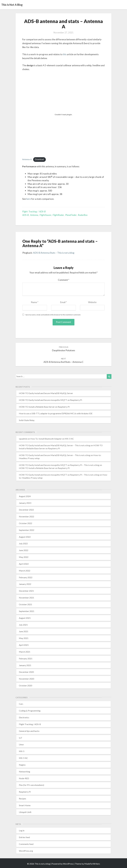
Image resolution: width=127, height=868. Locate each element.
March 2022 (25, 571)
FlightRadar (58, 215)
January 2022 (25, 584)
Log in (22, 830)
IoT (21, 738)
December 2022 (26, 510)
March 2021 (25, 652)
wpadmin (23, 439)
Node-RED (24, 778)
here (28, 199)
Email (63, 302)
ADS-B (25, 215)
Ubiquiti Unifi (25, 812)
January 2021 (25, 665)
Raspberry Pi (25, 792)
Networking (24, 772)
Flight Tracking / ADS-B (34, 211)
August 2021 (25, 618)
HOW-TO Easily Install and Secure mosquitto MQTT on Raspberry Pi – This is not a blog (59, 465)
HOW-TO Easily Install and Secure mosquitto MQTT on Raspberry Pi (50, 400)
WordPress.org (26, 851)
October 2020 (25, 685)
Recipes (22, 799)
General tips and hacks (29, 731)
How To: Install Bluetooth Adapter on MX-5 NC (52, 439)
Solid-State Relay (27, 420)
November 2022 (26, 516)
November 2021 (26, 598)
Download (39, 159)
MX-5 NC (23, 758)
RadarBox (83, 215)
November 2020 (26, 679)
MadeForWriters (92, 864)
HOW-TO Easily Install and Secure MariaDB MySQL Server (46, 393)
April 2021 (24, 645)
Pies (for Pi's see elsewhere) (31, 785)
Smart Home (25, 805)
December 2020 (26, 672)
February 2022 (26, 577)
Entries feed (24, 837)
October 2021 (25, 604)
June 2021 (24, 631)
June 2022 (24, 550)
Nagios (22, 765)
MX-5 (22, 751)
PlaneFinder (71, 215)
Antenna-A (27, 159)
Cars (21, 704)
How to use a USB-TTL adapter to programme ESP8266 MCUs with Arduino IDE (56, 413)
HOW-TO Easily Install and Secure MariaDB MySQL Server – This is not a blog (55, 445)
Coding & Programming (30, 711)
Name (35, 302)
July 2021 (23, 625)
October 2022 (25, 523)
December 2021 (26, 591)
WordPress (68, 864)
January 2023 (25, 503)
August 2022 (25, 537)
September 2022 (27, 530)
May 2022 (24, 557)
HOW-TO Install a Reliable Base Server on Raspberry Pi (44, 407)
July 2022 (23, 543)
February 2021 (26, 658)
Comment (64, 280)
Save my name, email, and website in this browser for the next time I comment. (53, 315)
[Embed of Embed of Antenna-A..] (63, 115)
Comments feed (26, 844)
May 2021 (24, 638)
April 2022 (24, 564)
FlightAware (45, 215)
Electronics (24, 717)
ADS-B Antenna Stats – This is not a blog (54, 253)
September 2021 (27, 611)
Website (92, 302)
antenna (34, 215)
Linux (21, 744)
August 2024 (25, 496)
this (65, 54)
